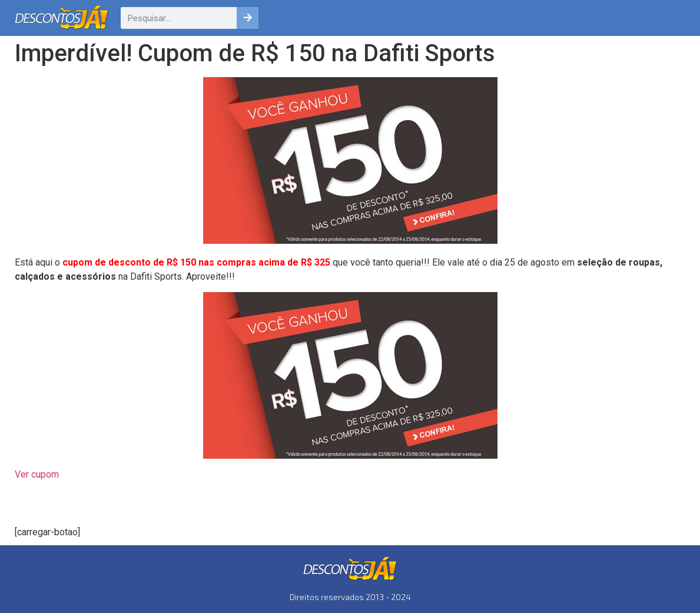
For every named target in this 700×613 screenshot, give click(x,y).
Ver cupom (37, 474)
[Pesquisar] (248, 18)
